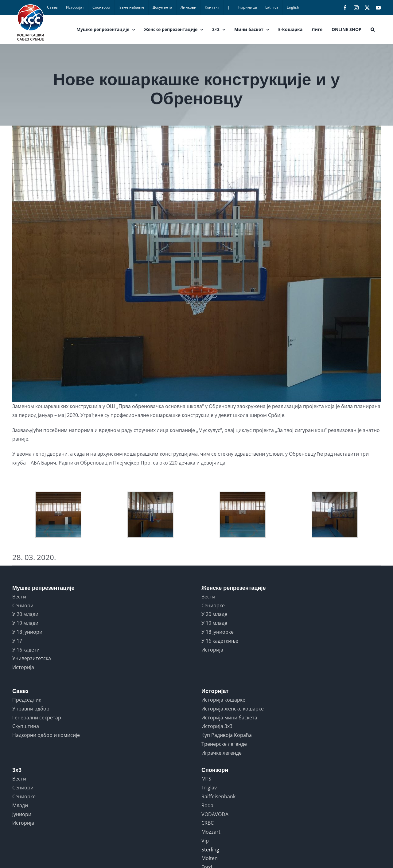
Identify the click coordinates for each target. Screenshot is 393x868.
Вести (19, 597)
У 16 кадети (26, 650)
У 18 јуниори (27, 632)
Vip (205, 841)
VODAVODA (215, 814)
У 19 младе (214, 623)
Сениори (23, 605)
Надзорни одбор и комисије (46, 735)
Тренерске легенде (224, 744)
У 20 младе (214, 614)
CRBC (208, 823)
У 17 (17, 641)
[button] (373, 29)
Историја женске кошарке (233, 709)
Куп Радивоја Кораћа (227, 735)
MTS (206, 779)
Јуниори (22, 814)
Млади (20, 805)
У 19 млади (25, 623)
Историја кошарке (223, 700)
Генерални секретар (37, 718)
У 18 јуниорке (218, 632)
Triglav (209, 788)
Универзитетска (32, 658)
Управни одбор (31, 709)
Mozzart (211, 832)
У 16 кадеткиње (220, 641)
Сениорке (213, 605)
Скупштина (26, 726)
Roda (207, 805)
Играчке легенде (222, 753)
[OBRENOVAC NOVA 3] (196, 264)
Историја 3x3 (217, 726)
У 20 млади (25, 614)
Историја (23, 667)
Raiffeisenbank (218, 796)
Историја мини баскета (229, 718)
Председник (27, 700)
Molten (210, 858)
